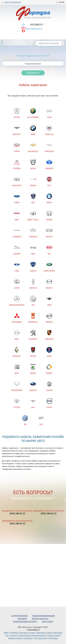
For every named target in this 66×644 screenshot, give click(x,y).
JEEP (33, 250)
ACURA (17, 113)
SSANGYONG (17, 386)
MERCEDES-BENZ (17, 301)
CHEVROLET (33, 147)
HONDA (49, 215)
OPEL (17, 335)
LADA (17, 267)
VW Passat (53, 638)
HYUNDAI (33, 233)
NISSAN (49, 318)
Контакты (22, 619)
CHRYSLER (49, 147)
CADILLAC (49, 130)
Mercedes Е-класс (28, 633)
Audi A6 (13, 635)
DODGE (33, 181)
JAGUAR (17, 250)
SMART (49, 369)
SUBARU (33, 386)
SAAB (49, 352)
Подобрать (33, 73)
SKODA (33, 369)
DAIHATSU (17, 181)
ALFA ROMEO (33, 113)
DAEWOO (49, 164)
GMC (17, 215)
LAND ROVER (49, 267)
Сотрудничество (19, 616)
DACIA (33, 164)
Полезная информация (44, 616)
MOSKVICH (33, 318)
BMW (33, 130)
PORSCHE (49, 335)
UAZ (33, 403)
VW (25, 420)
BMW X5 (15, 633)
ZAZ (41, 420)
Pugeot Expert (54, 635)
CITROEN (17, 164)
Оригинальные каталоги (25, 621)
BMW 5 (7, 633)
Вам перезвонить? (34, 28)
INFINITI (49, 233)
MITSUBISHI (17, 318)
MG (33, 301)
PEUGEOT (33, 335)
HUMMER (17, 233)
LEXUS (17, 284)
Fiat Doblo (28, 638)
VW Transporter (41, 638)
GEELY (49, 198)
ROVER (33, 352)
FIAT (49, 181)
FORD (17, 198)
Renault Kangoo (15, 638)
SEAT (17, 369)
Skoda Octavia (24, 635)
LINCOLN (33, 284)
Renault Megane (39, 635)
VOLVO (49, 403)
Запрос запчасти (40, 619)
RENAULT (17, 352)
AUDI (49, 113)
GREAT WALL (33, 215)
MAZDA (49, 284)
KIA (49, 250)
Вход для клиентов (13, 2)
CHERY (17, 147)
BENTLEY (17, 130)
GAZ (33, 198)
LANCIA (33, 267)
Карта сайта (47, 621)
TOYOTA (17, 403)
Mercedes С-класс (45, 633)
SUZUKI (49, 386)
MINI (49, 301)
